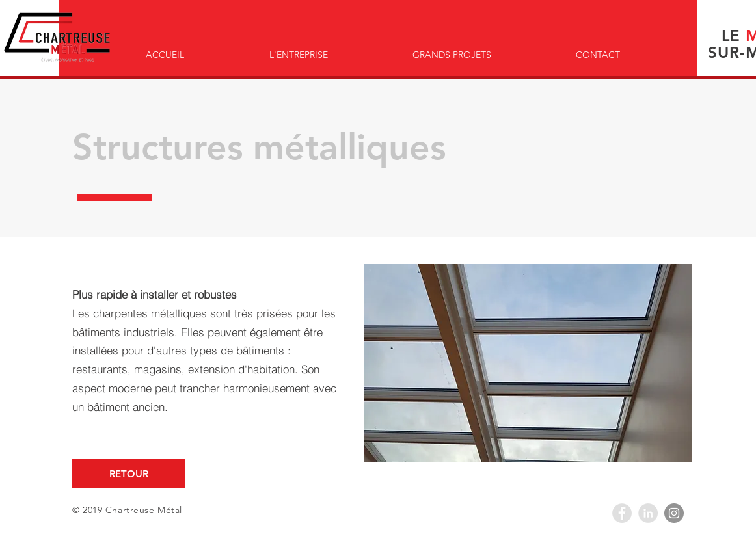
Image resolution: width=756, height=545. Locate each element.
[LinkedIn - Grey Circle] (648, 513)
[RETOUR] (129, 474)
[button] (528, 363)
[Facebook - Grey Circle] (622, 513)
